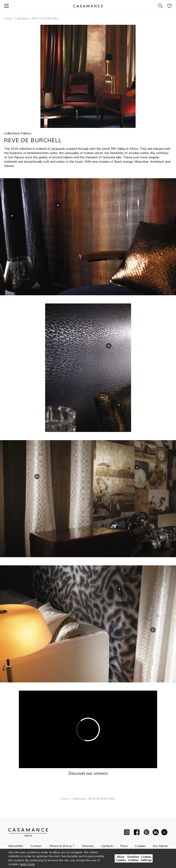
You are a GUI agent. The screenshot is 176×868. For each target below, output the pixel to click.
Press (124, 846)
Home (8, 18)
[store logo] (88, 6)
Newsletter (16, 846)
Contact (36, 846)
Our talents (160, 846)
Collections (22, 18)
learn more (27, 864)
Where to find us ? (62, 846)
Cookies (140, 846)
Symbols (107, 846)
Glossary (88, 846)
